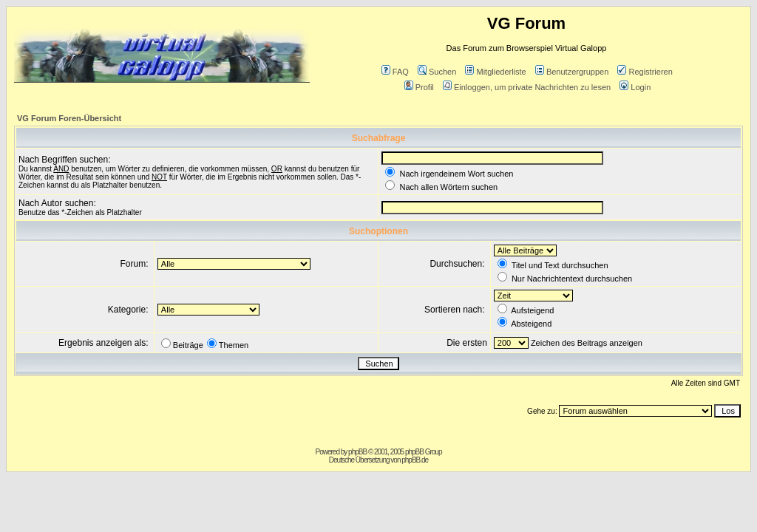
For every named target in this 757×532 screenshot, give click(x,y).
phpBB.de (415, 460)
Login (635, 87)
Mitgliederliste (495, 72)
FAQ (395, 72)
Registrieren (645, 72)
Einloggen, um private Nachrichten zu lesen (527, 87)
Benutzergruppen (572, 72)
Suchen (437, 72)
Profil (419, 87)
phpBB (357, 452)
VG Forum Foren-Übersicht (69, 118)
